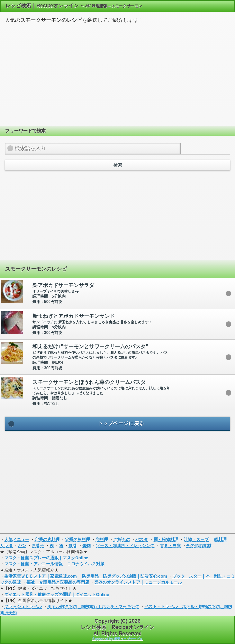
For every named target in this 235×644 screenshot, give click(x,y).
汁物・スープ (196, 540)
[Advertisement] (118, 74)
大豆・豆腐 (170, 546)
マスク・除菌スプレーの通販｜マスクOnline (46, 558)
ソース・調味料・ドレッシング (125, 546)
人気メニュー (17, 540)
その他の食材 (199, 546)
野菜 (73, 546)
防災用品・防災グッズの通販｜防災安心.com (124, 576)
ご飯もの (122, 540)
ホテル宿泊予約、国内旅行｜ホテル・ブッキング (93, 607)
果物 (86, 546)
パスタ (142, 540)
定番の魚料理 (77, 540)
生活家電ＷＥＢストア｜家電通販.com (40, 576)
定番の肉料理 (47, 540)
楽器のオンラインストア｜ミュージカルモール (138, 582)
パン (22, 546)
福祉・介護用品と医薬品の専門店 (58, 582)
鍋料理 (220, 540)
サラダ (6, 546)
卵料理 (102, 540)
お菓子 (38, 546)
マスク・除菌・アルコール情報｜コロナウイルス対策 (54, 564)
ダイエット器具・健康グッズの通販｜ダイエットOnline (57, 594)
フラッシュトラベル (23, 607)
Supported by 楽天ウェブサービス (117, 639)
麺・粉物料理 (166, 540)
